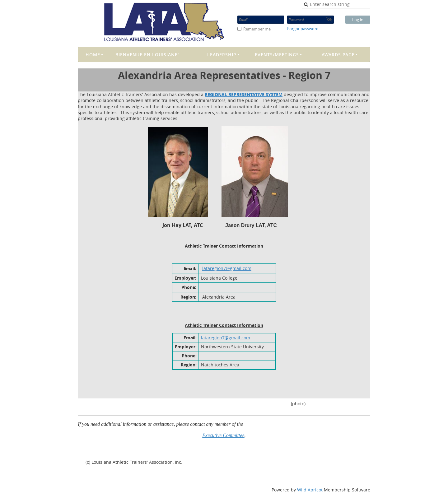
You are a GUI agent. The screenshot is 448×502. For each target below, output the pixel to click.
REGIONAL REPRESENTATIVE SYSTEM (244, 94)
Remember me (257, 29)
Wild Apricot (310, 490)
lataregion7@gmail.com (227, 268)
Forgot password (303, 29)
